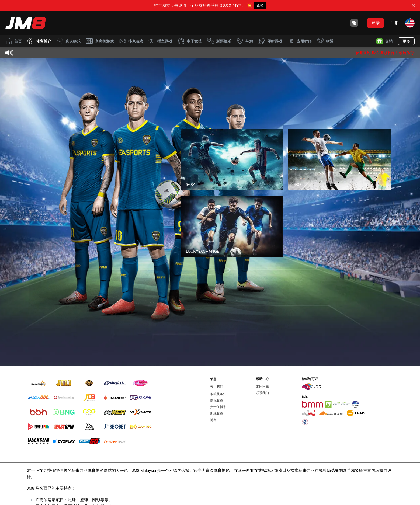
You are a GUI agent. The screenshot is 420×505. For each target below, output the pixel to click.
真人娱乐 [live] (69, 41)
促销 (384, 41)
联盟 (325, 41)
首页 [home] (14, 41)
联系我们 (262, 393)
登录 (376, 23)
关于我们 (217, 386)
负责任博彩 (218, 407)
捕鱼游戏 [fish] (160, 41)
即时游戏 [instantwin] (270, 41)
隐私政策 (217, 400)
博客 (213, 420)
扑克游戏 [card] (131, 41)
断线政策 (217, 413)
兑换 (260, 5)
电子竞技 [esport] (190, 41)
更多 (406, 41)
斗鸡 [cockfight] (245, 41)
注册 (395, 23)
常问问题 (262, 386)
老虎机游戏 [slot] (100, 41)
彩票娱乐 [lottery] (219, 41)
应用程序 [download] (300, 41)
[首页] (26, 23)
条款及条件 (218, 394)
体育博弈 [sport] (39, 41)
